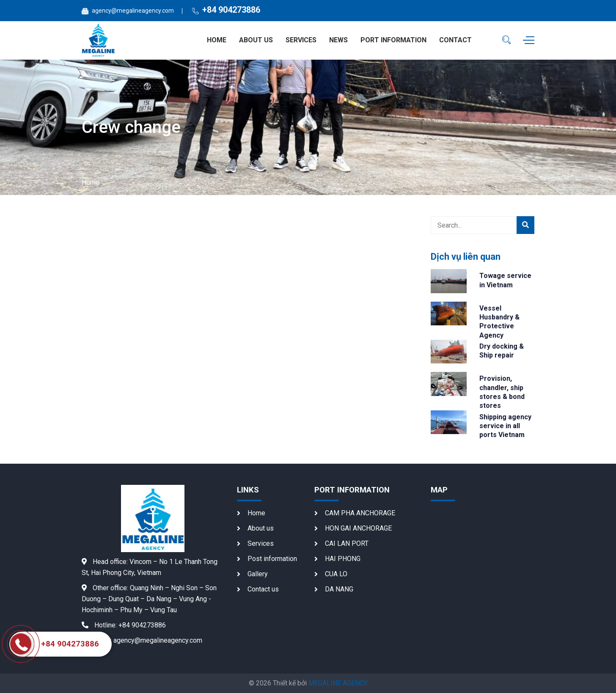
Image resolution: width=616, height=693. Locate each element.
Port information (393, 40)
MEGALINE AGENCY (338, 683)
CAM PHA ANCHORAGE (360, 513)
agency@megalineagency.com (133, 11)
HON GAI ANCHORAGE (358, 528)
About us (256, 40)
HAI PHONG (343, 559)
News (338, 40)
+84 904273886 (231, 10)
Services (301, 40)
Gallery (258, 574)
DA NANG (339, 589)
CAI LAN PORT (347, 543)
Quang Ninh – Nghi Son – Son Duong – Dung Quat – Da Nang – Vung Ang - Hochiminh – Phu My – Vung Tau (149, 599)
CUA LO (336, 574)
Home (217, 40)
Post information (272, 559)
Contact (455, 40)
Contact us (263, 589)
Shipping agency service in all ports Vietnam (505, 426)
